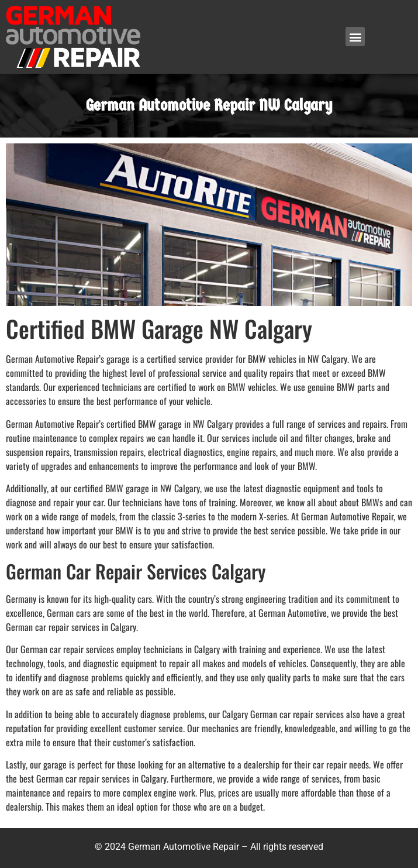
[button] (355, 37)
